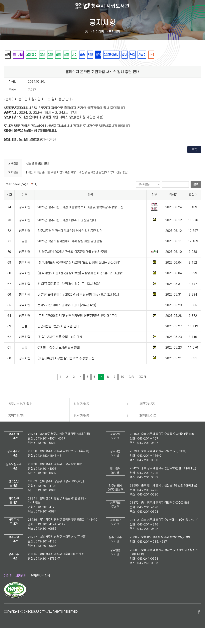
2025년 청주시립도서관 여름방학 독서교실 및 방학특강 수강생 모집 (80, 218)
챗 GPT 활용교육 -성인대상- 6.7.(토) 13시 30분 (69, 295)
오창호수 (39, 55)
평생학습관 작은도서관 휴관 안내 (58, 337)
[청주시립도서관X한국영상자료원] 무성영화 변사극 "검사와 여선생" (80, 284)
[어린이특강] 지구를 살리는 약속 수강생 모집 (66, 369)
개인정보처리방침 (15, 587)
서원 (118, 55)
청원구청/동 (81, 427)
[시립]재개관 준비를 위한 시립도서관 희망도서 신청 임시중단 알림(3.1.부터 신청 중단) (77, 183)
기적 (9, 65)
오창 (74, 55)
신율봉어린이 (145, 55)
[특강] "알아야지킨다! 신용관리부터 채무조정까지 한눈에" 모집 (77, 327)
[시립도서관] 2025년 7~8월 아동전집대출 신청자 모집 (72, 263)
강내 (161, 55)
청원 (63, 55)
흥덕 (128, 55)
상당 (53, 55)
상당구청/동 (81, 415)
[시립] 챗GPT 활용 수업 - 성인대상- (60, 348)
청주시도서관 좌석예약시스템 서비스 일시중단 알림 (70, 242)
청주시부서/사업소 (20, 415)
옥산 (172, 55)
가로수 (184, 55)
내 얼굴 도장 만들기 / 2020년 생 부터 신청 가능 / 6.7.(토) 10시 (78, 306)
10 (122, 388)
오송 (107, 55)
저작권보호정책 (40, 587)
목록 (194, 160)
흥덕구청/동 (16, 427)
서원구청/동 (147, 415)
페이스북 (199, 623)
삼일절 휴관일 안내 (37, 175)
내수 (96, 55)
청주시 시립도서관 (102, 6)
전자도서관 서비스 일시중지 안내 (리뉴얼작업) (67, 316)
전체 (9, 55)
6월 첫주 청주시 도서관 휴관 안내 (59, 359)
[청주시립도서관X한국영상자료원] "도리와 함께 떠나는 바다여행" (79, 274)
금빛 (85, 55)
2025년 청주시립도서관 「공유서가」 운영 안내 (67, 231)
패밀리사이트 (148, 427)
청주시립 (23, 55)
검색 (196, 195)
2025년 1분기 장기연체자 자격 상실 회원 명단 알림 (70, 252)
